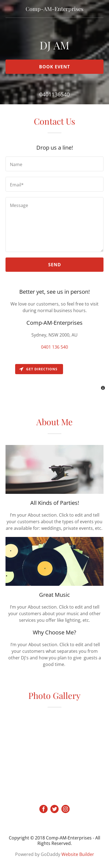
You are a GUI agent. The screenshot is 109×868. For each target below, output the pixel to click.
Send (55, 265)
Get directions (38, 369)
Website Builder (78, 854)
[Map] (54, 378)
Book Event (54, 67)
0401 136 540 (54, 347)
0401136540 (54, 94)
